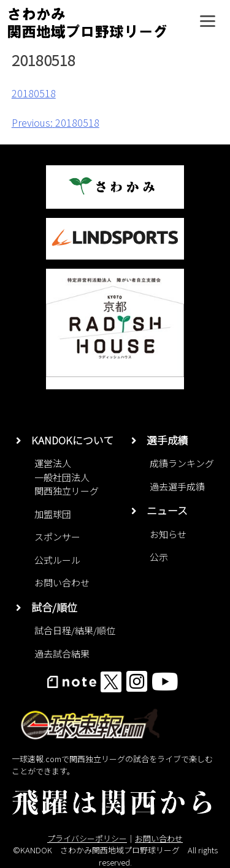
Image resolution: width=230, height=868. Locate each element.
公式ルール (57, 560)
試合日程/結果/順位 (75, 630)
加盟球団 (53, 514)
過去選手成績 (177, 486)
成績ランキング (182, 463)
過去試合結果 (62, 653)
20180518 (34, 93)
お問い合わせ (62, 582)
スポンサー (57, 537)
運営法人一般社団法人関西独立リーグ (67, 477)
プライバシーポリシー (87, 838)
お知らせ (168, 534)
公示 (159, 557)
